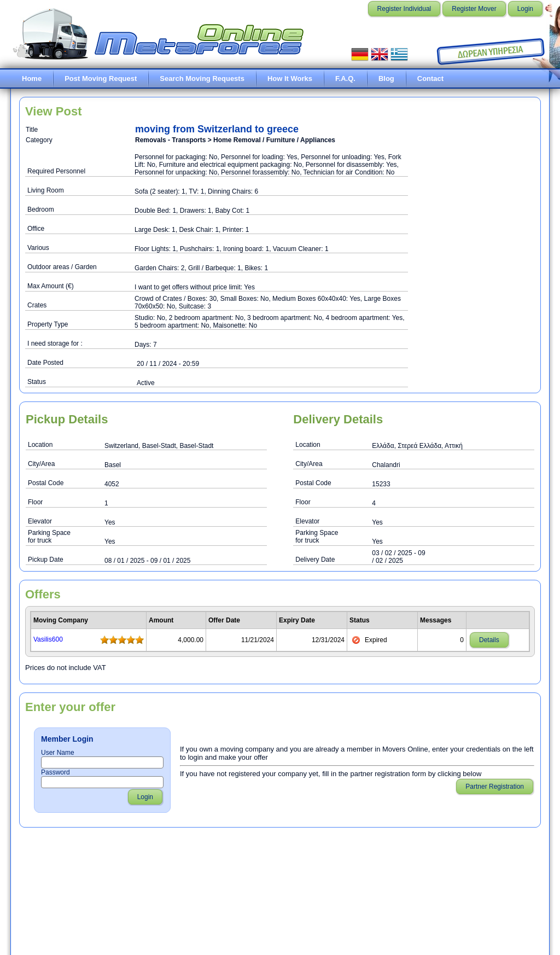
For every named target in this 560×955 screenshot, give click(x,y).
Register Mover (474, 9)
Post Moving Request (101, 78)
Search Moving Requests (202, 78)
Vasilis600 (48, 639)
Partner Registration (495, 787)
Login (525, 9)
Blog (386, 78)
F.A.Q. (345, 78)
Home (32, 78)
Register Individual (404, 9)
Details (489, 640)
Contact (430, 78)
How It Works (290, 78)
